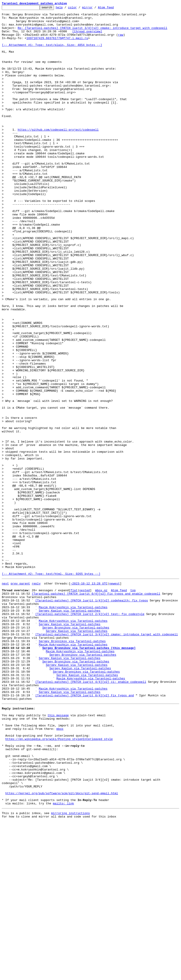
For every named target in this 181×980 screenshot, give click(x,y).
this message (58, 855)
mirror (94, 9)
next (5, 698)
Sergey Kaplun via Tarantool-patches (70, 730)
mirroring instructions (70, 971)
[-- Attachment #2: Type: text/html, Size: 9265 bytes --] (51, 688)
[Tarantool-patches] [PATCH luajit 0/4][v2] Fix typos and (85, 832)
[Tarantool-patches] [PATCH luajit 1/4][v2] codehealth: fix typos (92, 718)
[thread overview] (87, 37)
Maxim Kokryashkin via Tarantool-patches (73, 726)
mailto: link (63, 961)
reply (36, 698)
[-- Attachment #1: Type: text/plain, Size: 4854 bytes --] (52, 53)
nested (85, 706)
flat (74, 706)
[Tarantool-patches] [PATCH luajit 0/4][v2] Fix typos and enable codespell (96, 710)
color (79, 9)
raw (121, 41)
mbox (60, 871)
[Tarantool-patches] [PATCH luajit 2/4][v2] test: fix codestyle (90, 735)
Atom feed (113, 9)
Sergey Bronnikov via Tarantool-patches (76, 751)
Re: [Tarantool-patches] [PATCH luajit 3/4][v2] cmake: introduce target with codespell (92, 33)
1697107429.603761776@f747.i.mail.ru (57, 45)
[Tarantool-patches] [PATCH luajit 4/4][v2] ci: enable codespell (91, 816)
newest (115, 698)
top (133, 706)
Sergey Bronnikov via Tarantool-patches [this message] (89, 775)
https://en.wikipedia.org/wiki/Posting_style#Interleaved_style (59, 883)
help (66, 9)
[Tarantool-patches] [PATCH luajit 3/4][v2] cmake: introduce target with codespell (107, 759)
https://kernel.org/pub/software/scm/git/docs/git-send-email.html (62, 948)
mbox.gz (101, 706)
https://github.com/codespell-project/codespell (58, 155)
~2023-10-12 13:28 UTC (89, 698)
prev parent (20, 698)
